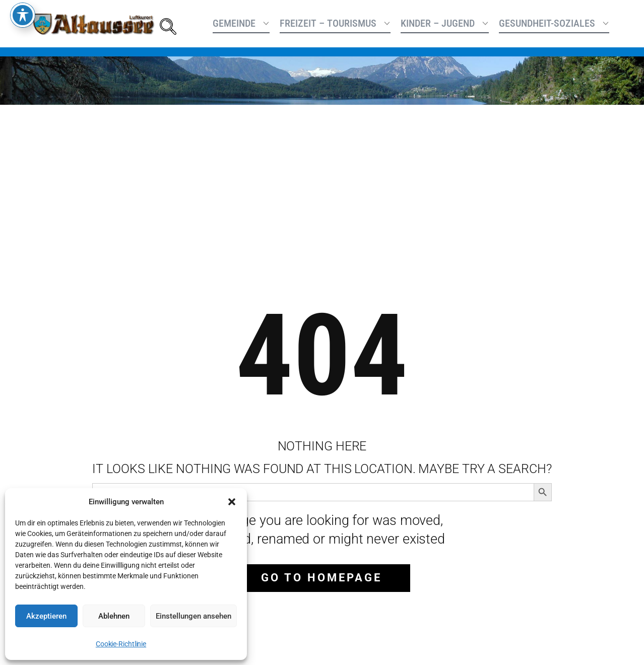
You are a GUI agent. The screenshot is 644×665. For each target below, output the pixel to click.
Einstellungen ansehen (194, 616)
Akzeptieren (46, 616)
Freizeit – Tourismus (328, 23)
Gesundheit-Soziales (547, 23)
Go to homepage (321, 578)
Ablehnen (114, 616)
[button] (232, 502)
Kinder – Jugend (438, 23)
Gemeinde (234, 23)
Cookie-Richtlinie (121, 644)
